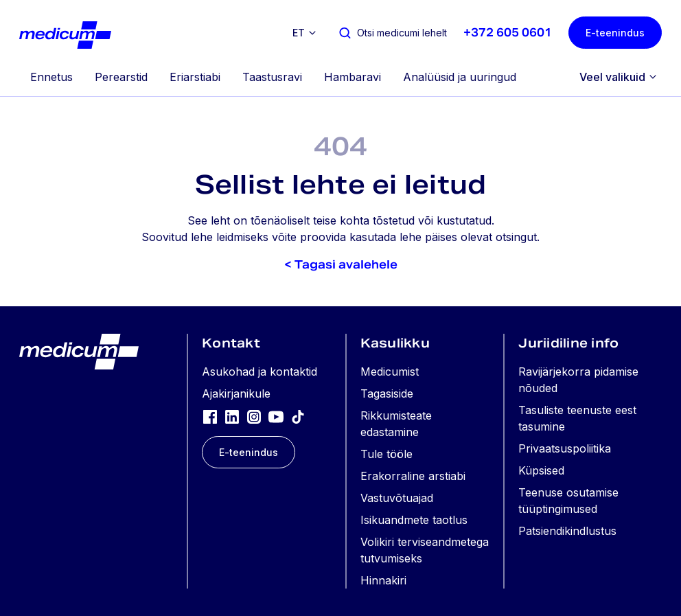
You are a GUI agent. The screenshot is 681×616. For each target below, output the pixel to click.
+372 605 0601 (508, 33)
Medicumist (390, 372)
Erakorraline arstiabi (413, 476)
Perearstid (121, 77)
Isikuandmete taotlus (414, 520)
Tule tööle (386, 454)
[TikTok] (298, 416)
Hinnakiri (383, 580)
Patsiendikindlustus (567, 531)
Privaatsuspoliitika (565, 448)
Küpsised (541, 470)
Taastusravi (272, 77)
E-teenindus (615, 33)
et (299, 33)
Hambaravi (353, 77)
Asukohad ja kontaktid (259, 372)
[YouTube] (276, 416)
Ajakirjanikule (236, 393)
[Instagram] (254, 416)
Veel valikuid (612, 77)
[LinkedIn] (232, 416)
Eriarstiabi (195, 77)
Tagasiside (387, 393)
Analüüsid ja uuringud (460, 77)
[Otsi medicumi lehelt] (392, 33)
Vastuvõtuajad (397, 498)
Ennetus (51, 77)
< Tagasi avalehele (341, 265)
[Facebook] (210, 416)
